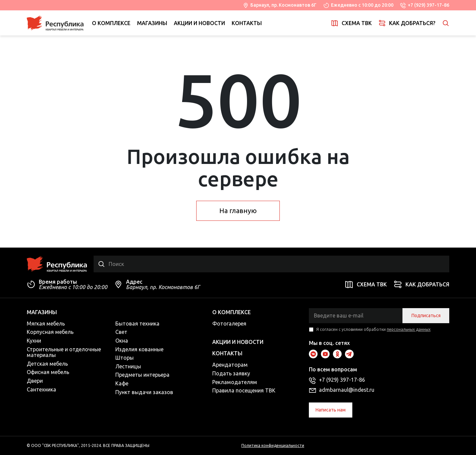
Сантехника (41, 389)
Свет (121, 332)
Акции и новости (199, 23)
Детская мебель (47, 364)
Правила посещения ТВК (244, 390)
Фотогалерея (229, 324)
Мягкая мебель (46, 324)
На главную (238, 211)
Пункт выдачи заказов (144, 392)
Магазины (152, 23)
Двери (35, 381)
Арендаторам (230, 365)
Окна (122, 341)
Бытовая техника (137, 324)
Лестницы (128, 366)
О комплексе (111, 23)
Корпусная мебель (50, 332)
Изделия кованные (139, 349)
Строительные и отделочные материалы (64, 352)
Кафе (122, 383)
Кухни (34, 341)
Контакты (247, 23)
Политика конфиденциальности (273, 445)
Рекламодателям (235, 382)
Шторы (125, 358)
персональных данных (409, 329)
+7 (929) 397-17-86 (429, 5)
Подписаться (426, 315)
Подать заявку (231, 373)
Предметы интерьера (142, 375)
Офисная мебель (48, 372)
